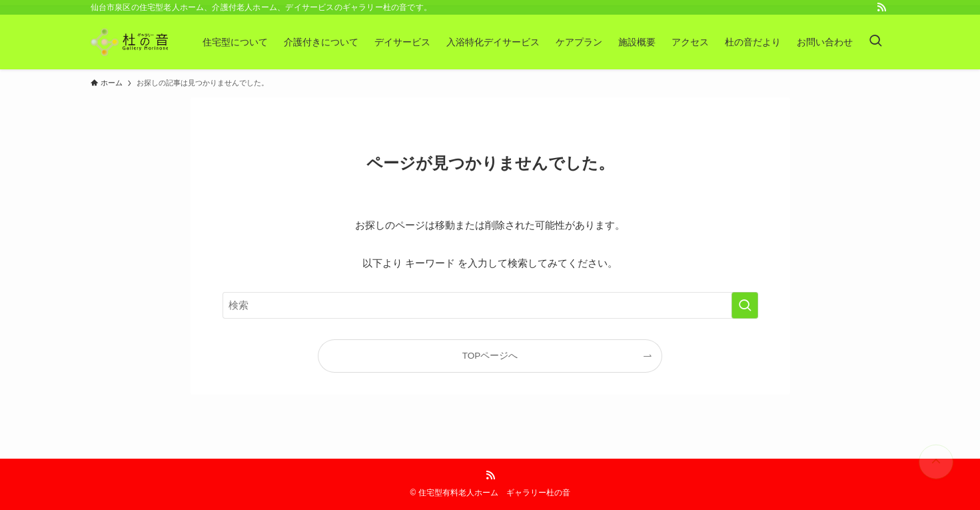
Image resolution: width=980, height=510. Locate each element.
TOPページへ (490, 356)
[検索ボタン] (875, 42)
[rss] (881, 7)
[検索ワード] (490, 305)
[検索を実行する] (745, 305)
